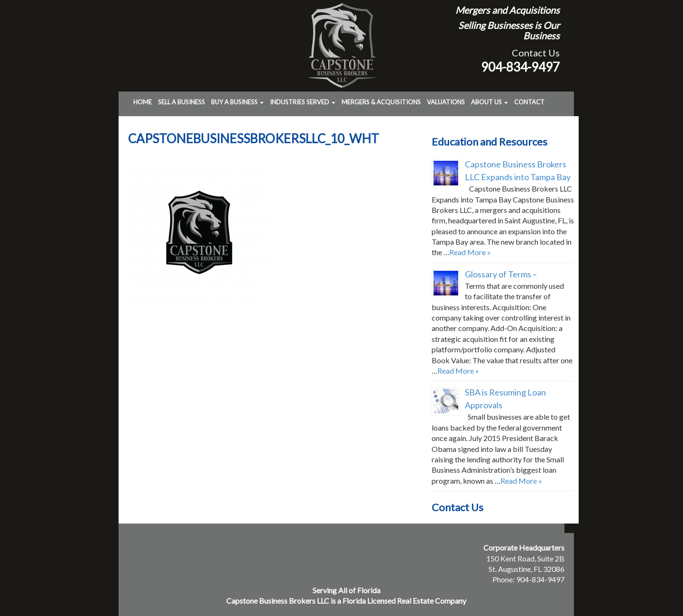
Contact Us (536, 53)
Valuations (446, 102)
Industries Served (303, 102)
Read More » (470, 252)
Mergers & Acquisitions (381, 102)
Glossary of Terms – (501, 274)
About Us (489, 102)
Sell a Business (181, 102)
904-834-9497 (520, 67)
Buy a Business (237, 102)
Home (143, 102)
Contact (529, 102)
